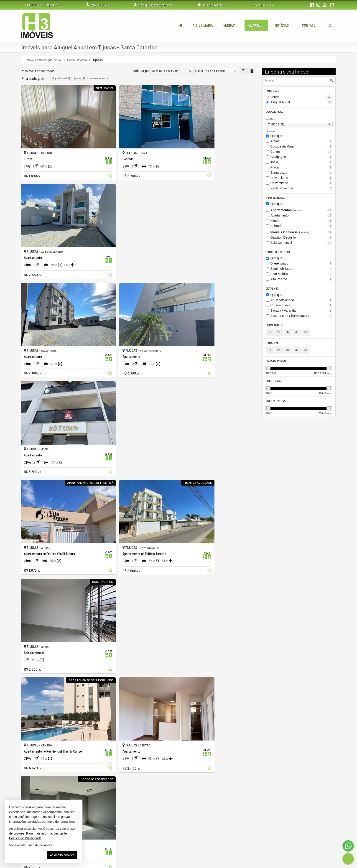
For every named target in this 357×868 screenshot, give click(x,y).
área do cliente (251, 838)
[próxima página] (251, 791)
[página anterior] (228, 791)
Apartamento (302, 216)
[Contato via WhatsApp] (348, 846)
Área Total (274, 382)
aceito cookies (62, 855)
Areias (302, 141)
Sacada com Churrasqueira (302, 317)
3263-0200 (100, 5)
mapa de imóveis (252, 853)
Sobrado (302, 226)
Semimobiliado (302, 269)
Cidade (271, 119)
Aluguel (256, 25)
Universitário (302, 178)
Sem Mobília (302, 275)
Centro (302, 152)
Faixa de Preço (276, 362)
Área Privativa (276, 402)
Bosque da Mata (302, 147)
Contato (310, 25)
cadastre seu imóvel (254, 848)
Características (278, 252)
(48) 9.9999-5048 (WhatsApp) (154, 843)
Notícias (283, 25)
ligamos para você (146, 848)
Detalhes (273, 289)
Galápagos (302, 157)
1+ (270, 333)
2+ (279, 333)
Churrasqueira (302, 306)
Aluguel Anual (302, 103)
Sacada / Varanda (302, 311)
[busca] (330, 25)
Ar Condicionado (302, 301)
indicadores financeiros (256, 843)
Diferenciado (302, 264)
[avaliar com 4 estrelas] (38, 791)
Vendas (230, 25)
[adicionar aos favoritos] (92, 164)
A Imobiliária (203, 25)
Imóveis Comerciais (302, 233)
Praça (302, 168)
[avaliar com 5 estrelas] (43, 791)
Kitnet (302, 221)
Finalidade (273, 91)
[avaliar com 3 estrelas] (33, 791)
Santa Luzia (302, 173)
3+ (288, 333)
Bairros (271, 132)
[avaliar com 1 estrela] (24, 791)
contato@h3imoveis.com (150, 853)
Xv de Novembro (302, 189)
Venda (302, 97)
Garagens (273, 344)
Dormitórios (275, 326)
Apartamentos (302, 211)
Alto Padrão (302, 280)
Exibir (199, 71)
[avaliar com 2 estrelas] (28, 791)
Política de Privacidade (137, 865)
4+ (297, 333)
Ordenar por (141, 71)
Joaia (302, 162)
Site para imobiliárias (308, 865)
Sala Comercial (302, 243)
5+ (306, 333)
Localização (275, 112)
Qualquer (277, 136)
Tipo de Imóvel (276, 198)
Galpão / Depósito (302, 238)
